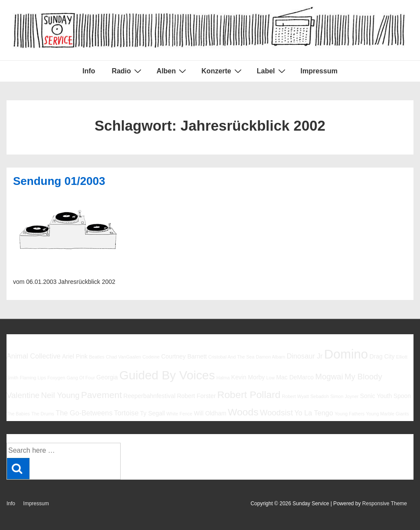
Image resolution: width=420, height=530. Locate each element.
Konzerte (222, 71)
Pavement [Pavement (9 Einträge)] (102, 395)
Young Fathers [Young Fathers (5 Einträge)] (349, 414)
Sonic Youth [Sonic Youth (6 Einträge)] (376, 396)
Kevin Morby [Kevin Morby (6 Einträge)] (248, 377)
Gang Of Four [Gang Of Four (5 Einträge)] (81, 378)
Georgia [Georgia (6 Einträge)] (107, 377)
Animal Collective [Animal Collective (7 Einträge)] (34, 356)
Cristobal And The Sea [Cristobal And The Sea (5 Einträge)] (231, 357)
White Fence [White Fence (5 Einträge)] (179, 414)
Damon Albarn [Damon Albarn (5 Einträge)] (271, 357)
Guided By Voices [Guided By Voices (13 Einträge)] (167, 375)
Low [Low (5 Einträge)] (271, 378)
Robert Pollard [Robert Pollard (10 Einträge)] (249, 395)
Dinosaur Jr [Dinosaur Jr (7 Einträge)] (305, 356)
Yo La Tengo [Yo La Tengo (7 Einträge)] (313, 413)
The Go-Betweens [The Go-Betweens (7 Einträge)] (84, 413)
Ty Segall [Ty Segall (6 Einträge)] (153, 413)
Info (89, 71)
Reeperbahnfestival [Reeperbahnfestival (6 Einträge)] (149, 396)
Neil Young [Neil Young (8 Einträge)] (61, 395)
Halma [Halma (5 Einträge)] (223, 378)
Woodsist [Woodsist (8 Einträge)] (276, 413)
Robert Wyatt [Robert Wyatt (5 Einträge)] (295, 396)
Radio (127, 71)
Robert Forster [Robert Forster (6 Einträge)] (197, 396)
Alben (172, 71)
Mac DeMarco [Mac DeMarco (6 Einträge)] (295, 377)
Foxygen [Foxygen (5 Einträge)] (56, 378)
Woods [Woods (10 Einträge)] (243, 412)
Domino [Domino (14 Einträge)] (346, 354)
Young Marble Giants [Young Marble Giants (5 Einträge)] (387, 414)
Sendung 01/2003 (59, 181)
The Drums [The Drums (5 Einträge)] (43, 414)
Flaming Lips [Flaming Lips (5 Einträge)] (33, 378)
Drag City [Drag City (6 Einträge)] (382, 356)
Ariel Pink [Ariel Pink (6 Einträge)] (75, 356)
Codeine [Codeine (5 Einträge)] (151, 357)
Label (272, 71)
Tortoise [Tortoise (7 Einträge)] (126, 413)
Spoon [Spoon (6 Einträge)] (402, 396)
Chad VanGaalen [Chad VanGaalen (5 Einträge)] (123, 357)
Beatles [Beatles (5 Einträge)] (97, 357)
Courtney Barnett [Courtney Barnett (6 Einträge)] (184, 356)
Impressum (319, 71)
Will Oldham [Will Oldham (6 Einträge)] (210, 413)
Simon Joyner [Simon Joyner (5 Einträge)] (344, 396)
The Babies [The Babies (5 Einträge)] (18, 414)
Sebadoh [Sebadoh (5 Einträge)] (320, 396)
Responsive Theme (385, 504)
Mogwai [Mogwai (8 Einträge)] (329, 377)
